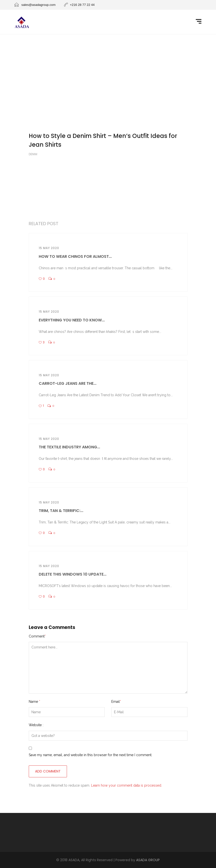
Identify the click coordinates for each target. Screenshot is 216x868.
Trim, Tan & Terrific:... (61, 511)
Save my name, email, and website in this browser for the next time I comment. (90, 755)
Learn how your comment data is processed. (127, 785)
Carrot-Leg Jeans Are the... (68, 383)
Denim (33, 154)
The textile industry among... (69, 447)
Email (116, 702)
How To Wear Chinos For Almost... (75, 256)
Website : (36, 725)
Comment (37, 636)
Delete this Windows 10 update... (73, 574)
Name (34, 702)
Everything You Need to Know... (72, 320)
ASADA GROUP (148, 860)
